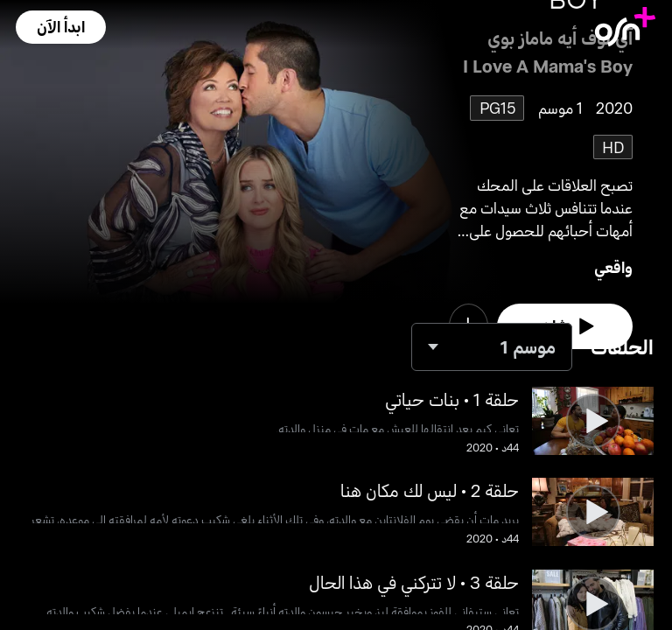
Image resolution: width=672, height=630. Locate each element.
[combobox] (492, 347)
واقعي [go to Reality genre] (613, 267)
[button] (60, 27)
